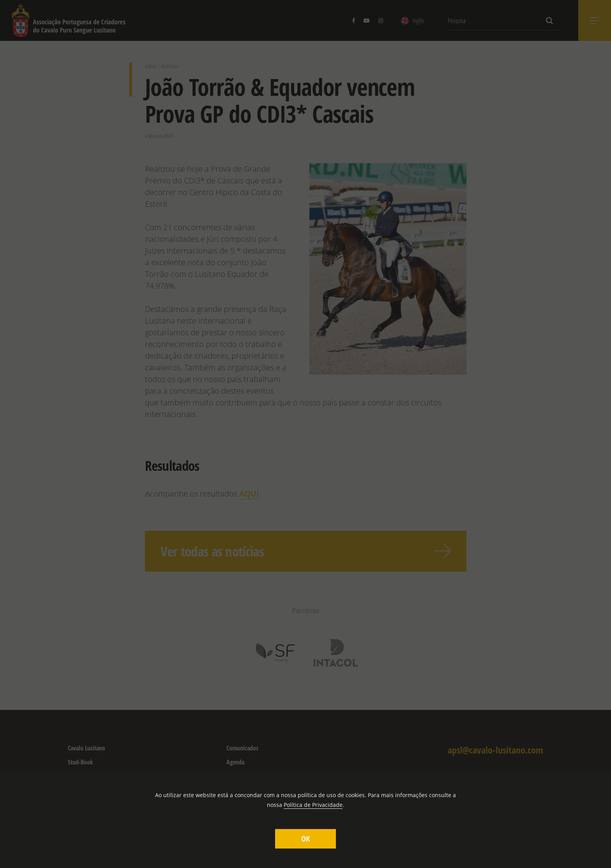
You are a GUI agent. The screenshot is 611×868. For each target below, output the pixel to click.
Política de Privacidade (313, 805)
